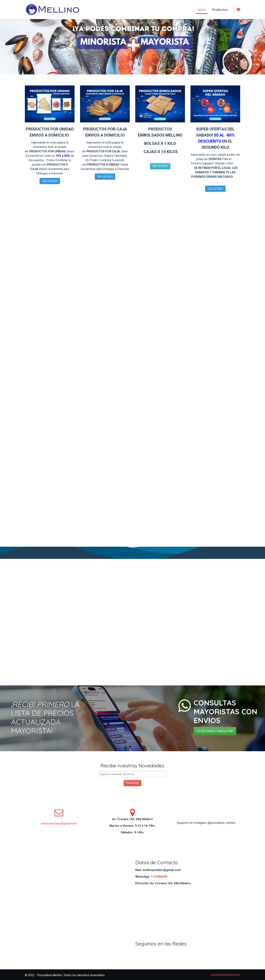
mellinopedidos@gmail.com (59, 824)
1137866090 (159, 877)
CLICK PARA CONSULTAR (215, 731)
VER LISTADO (50, 181)
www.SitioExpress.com (225, 975)
